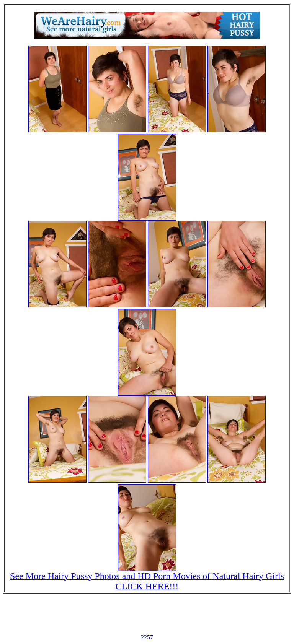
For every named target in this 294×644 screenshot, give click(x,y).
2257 (147, 637)
